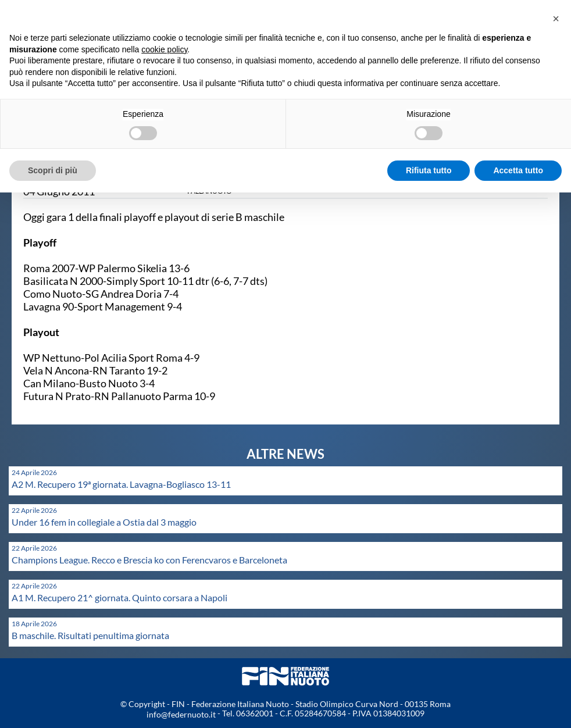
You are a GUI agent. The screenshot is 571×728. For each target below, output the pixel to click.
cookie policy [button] (164, 49)
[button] (556, 19)
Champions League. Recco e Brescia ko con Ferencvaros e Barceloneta (149, 560)
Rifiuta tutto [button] (429, 170)
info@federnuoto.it (181, 714)
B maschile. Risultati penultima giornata (90, 635)
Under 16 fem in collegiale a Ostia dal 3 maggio (104, 522)
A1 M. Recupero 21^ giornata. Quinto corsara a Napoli (119, 597)
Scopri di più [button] (53, 170)
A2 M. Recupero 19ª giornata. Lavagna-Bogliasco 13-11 (121, 484)
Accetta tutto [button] (518, 170)
